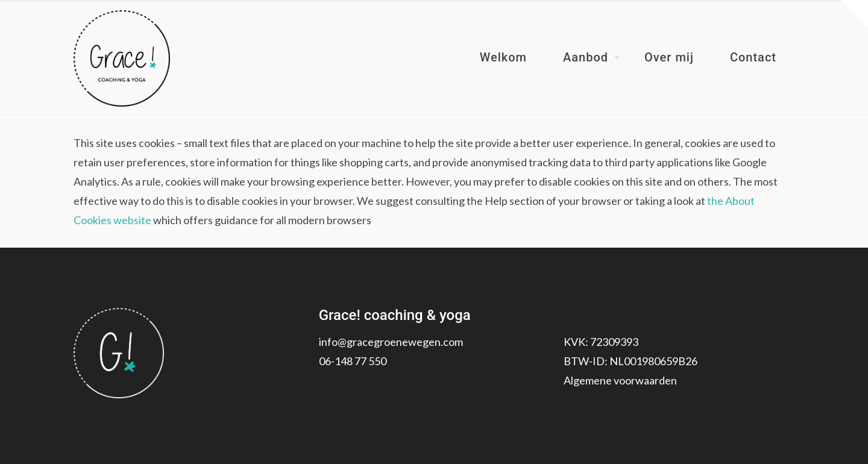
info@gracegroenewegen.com (391, 342)
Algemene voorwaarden (620, 380)
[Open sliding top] (854, 14)
